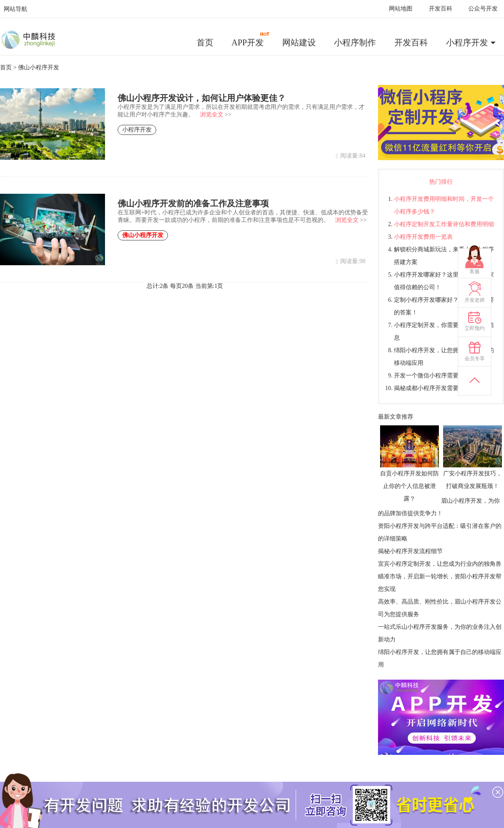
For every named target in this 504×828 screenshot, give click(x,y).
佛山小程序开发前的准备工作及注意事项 (193, 203)
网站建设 (299, 42)
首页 (205, 42)
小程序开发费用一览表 (423, 237)
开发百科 (441, 9)
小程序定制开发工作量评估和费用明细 (444, 224)
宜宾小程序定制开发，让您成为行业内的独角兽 (440, 564)
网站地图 (401, 9)
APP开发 (251, 40)
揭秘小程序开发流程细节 (410, 551)
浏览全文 (212, 115)
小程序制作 (355, 42)
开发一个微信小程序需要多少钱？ (438, 376)
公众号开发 (483, 9)
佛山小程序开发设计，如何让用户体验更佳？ (202, 98)
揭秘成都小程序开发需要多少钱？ (438, 388)
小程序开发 (467, 42)
